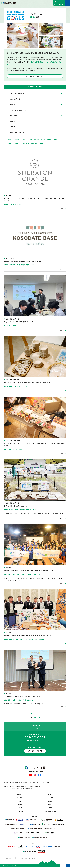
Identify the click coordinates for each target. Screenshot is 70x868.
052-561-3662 (35, 737)
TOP (5, 761)
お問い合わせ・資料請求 (35, 751)
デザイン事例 (20, 808)
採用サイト (20, 804)
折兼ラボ (50, 804)
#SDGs (41, 144)
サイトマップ (32, 858)
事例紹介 (20, 801)
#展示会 (37, 139)
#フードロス (17, 144)
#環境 (30, 139)
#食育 (10, 139)
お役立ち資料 (20, 811)
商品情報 (20, 798)
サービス (50, 795)
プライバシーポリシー (9, 858)
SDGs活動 (50, 798)
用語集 (50, 808)
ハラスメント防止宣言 (22, 858)
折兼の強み (20, 795)
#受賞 (56, 139)
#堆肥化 (49, 139)
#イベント (34, 144)
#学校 (43, 139)
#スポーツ (26, 144)
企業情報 (50, 801)
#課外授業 (17, 139)
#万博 (10, 144)
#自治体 (24, 139)
